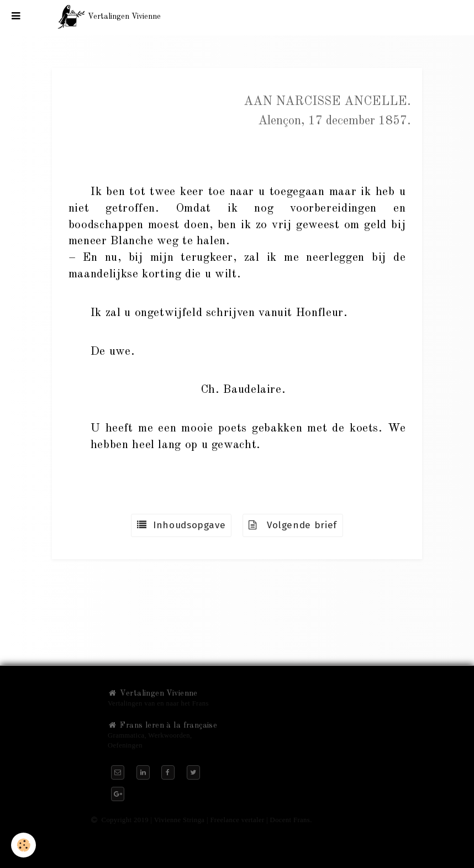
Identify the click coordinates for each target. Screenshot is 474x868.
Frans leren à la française (162, 725)
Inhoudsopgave (181, 525)
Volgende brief (293, 525)
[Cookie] (23, 845)
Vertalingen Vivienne (153, 693)
